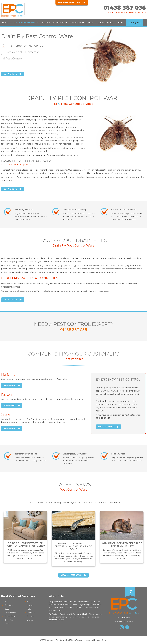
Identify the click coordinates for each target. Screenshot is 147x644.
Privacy (130, 622)
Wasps (30, 620)
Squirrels (31, 616)
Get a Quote (135, 23)
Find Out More (106, 427)
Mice (29, 602)
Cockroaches (10, 613)
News (121, 23)
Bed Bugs (9, 605)
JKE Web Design (100, 640)
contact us (41, 155)
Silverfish (31, 613)
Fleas (7, 624)
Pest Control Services (24, 23)
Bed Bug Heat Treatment (55, 23)
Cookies (119, 622)
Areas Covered (106, 23)
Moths (30, 605)
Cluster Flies (10, 616)
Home (5, 23)
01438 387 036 (125, 8)
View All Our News (71, 575)
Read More (9, 386)
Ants (6, 602)
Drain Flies (9, 620)
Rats (29, 609)
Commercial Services (83, 23)
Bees (7, 609)
